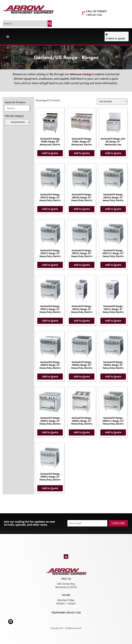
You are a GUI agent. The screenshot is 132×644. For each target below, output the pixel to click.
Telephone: (59, 613)
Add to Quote (50, 153)
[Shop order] (112, 102)
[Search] (50, 24)
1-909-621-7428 (94, 15)
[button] (8, 36)
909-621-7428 (73, 613)
